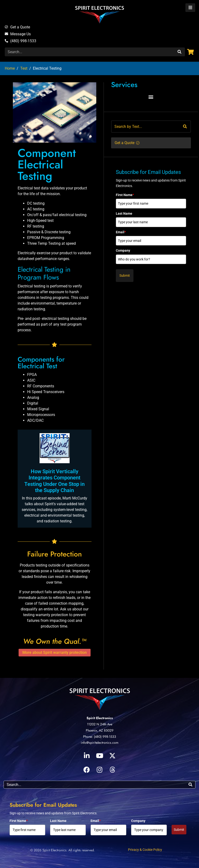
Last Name (124, 213)
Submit (125, 275)
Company (123, 250)
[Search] (179, 52)
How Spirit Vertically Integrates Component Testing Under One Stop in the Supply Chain (54, 481)
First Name (125, 195)
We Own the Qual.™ (55, 641)
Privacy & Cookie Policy (145, 850)
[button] (151, 97)
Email (121, 232)
